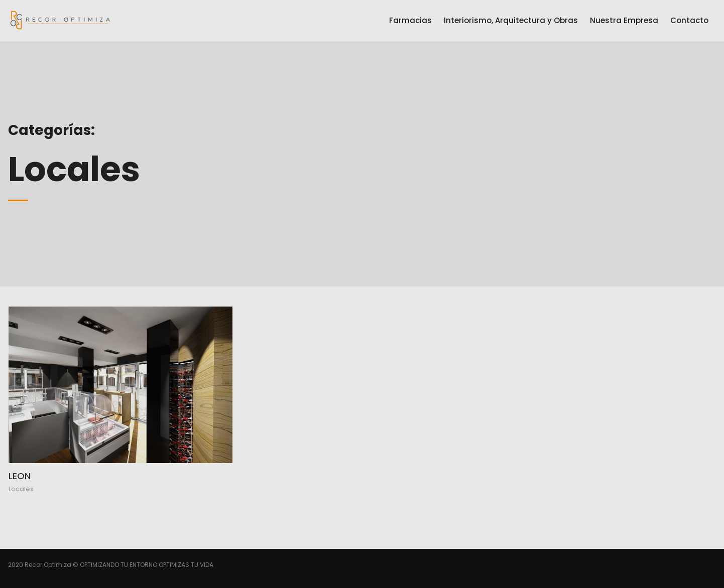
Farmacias (410, 20)
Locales (21, 489)
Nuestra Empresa (624, 20)
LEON (20, 476)
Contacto (689, 20)
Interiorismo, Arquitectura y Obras (511, 20)
